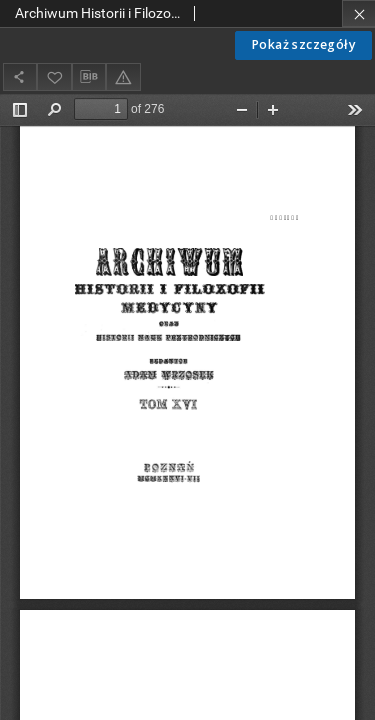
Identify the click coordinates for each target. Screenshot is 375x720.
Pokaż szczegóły (303, 44)
